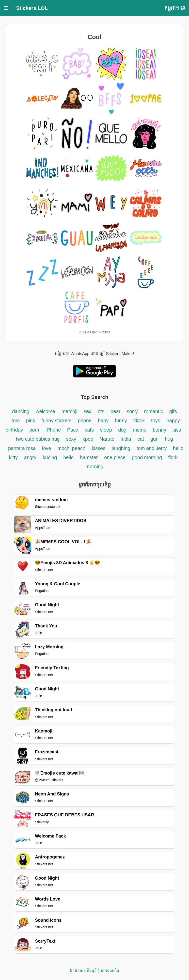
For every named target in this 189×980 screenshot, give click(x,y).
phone (85, 420)
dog (122, 430)
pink (31, 420)
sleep (106, 430)
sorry (132, 411)
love (47, 448)
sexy (71, 439)
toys (156, 420)
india (126, 439)
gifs (173, 411)
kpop (88, 439)
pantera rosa (22, 448)
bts (101, 411)
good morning (147, 457)
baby (103, 420)
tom (16, 420)
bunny (160, 430)
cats (89, 430)
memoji (69, 411)
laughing (122, 448)
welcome (45, 411)
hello (68, 457)
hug (169, 439)
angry (30, 457)
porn (34, 430)
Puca (73, 430)
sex (87, 411)
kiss (177, 430)
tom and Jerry (152, 448)
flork (173, 457)
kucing (50, 457)
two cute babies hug (38, 439)
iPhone (54, 430)
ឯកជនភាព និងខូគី (83, 971)
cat (141, 439)
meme (140, 430)
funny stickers (57, 420)
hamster (89, 457)
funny (121, 420)
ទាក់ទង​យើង (110, 971)
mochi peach (71, 448)
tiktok (139, 420)
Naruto (107, 439)
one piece (115, 457)
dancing (21, 411)
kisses (99, 448)
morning (94, 467)
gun (155, 439)
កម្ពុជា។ (175, 8)
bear (115, 411)
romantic (154, 411)
